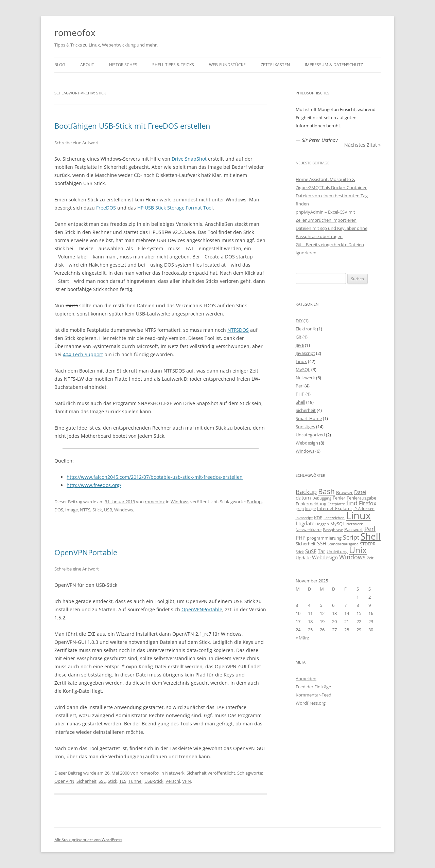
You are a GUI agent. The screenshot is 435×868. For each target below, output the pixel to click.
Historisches (123, 65)
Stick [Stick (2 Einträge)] (300, 552)
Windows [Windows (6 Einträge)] (352, 557)
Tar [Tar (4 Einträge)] (321, 551)
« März (302, 638)
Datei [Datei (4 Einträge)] (360, 492)
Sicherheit (197, 773)
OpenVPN (64, 781)
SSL (102, 781)
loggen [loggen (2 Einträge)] (323, 524)
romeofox (75, 33)
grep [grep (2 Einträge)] (300, 509)
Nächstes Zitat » (362, 145)
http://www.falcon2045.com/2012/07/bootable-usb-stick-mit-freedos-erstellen (155, 477)
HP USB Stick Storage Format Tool (175, 208)
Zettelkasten (275, 65)
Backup (254, 502)
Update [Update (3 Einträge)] (303, 558)
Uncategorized (310, 435)
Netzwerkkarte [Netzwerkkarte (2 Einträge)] (309, 530)
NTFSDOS (238, 330)
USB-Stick (154, 781)
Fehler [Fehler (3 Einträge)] (339, 498)
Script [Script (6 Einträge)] (351, 537)
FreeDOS (106, 208)
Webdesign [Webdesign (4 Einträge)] (325, 557)
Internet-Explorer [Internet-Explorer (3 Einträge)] (335, 508)
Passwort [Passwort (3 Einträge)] (354, 529)
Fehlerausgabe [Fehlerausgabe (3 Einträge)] (361, 498)
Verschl (173, 781)
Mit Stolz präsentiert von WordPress (88, 839)
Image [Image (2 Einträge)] (310, 509)
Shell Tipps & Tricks (173, 65)
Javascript (305, 353)
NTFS (85, 510)
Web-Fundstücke (227, 65)
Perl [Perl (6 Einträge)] (370, 529)
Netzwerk (175, 773)
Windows (180, 502)
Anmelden (306, 679)
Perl (300, 386)
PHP (300, 394)
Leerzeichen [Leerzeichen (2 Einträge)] (334, 518)
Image (72, 510)
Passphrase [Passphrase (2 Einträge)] (333, 530)
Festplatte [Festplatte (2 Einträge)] (336, 504)
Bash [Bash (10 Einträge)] (326, 491)
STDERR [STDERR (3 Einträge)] (368, 544)
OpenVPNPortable (86, 552)
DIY (299, 321)
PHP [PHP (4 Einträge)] (301, 538)
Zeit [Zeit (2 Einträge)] (370, 558)
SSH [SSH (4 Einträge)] (322, 543)
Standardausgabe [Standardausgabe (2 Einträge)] (343, 544)
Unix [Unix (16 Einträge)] (358, 550)
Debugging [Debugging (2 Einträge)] (322, 498)
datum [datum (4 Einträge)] (303, 498)
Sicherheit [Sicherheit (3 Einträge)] (306, 544)
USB (108, 510)
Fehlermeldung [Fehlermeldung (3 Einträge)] (311, 504)
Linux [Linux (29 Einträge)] (358, 516)
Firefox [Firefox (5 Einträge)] (368, 503)
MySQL (303, 369)
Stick (97, 510)
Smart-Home (309, 418)
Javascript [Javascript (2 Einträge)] (304, 518)
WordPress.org (311, 703)
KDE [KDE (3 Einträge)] (318, 518)
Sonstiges (305, 427)
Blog (60, 65)
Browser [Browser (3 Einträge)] (344, 492)
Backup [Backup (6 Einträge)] (306, 492)
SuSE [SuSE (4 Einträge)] (311, 551)
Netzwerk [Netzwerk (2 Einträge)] (355, 524)
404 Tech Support (83, 354)
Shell (300, 402)
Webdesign (307, 443)
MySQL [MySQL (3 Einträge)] (338, 524)
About (87, 65)
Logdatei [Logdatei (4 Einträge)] (306, 523)
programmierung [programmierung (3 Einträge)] (324, 538)
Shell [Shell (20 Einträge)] (371, 536)
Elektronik (306, 329)
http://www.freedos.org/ (94, 485)
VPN (187, 781)
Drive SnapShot (189, 159)
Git (299, 337)
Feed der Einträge (313, 687)
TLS (123, 781)
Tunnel (135, 781)
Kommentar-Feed (314, 695)
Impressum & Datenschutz (334, 65)
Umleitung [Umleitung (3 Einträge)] (337, 551)
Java (300, 345)
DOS (59, 510)
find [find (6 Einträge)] (352, 503)
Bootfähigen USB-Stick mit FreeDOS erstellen (132, 126)
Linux (301, 361)
